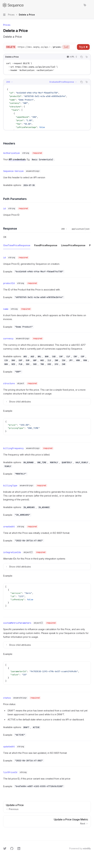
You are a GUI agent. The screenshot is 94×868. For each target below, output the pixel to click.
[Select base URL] (34, 47)
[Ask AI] (87, 57)
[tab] (17, 245)
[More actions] (90, 5)
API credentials (17, 159)
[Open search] (79, 5)
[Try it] (83, 47)
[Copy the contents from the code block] (82, 57)
